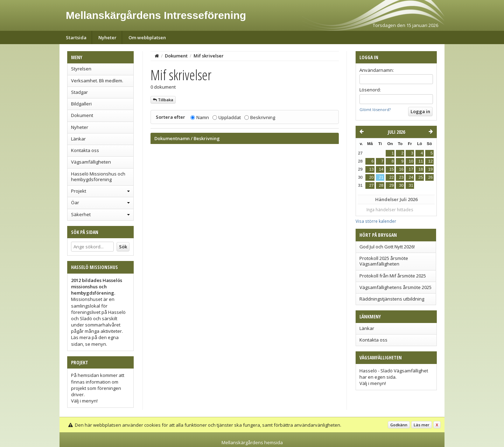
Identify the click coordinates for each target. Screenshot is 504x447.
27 (372, 185)
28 (381, 185)
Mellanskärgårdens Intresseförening (156, 15)
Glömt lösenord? (375, 109)
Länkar (78, 139)
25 (421, 177)
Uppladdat (230, 117)
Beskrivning (263, 117)
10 (411, 161)
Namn (203, 117)
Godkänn (399, 425)
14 (381, 169)
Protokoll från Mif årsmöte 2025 (393, 276)
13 (372, 169)
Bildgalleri (81, 104)
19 (431, 169)
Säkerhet (81, 214)
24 (411, 177)
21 (381, 177)
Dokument (82, 115)
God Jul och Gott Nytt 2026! (387, 247)
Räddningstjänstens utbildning (392, 299)
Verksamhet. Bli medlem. (97, 81)
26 (431, 177)
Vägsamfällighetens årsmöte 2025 (395, 287)
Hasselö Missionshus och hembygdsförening (98, 177)
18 (421, 169)
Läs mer (422, 425)
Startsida (76, 37)
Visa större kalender (376, 221)
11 (421, 161)
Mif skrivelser (209, 56)
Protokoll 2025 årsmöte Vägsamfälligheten (384, 261)
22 (391, 177)
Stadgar (79, 92)
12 (431, 161)
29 (391, 185)
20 (372, 177)
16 (401, 169)
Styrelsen (81, 69)
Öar (75, 202)
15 (391, 169)
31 (411, 185)
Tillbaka (163, 100)
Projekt (79, 191)
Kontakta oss (85, 150)
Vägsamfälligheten (91, 162)
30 (401, 185)
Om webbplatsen (147, 37)
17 (411, 169)
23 (401, 177)
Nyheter (107, 37)
